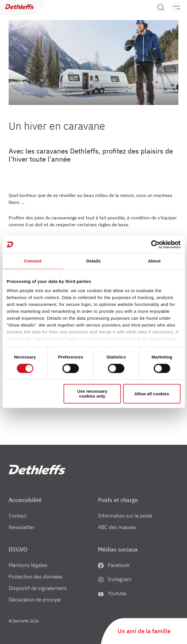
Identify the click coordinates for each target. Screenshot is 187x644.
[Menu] (173, 7)
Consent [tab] (33, 261)
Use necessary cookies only (92, 394)
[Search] (160, 7)
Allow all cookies (152, 394)
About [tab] (154, 261)
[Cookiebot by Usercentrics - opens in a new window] (155, 244)
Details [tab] (94, 261)
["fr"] (37, 470)
